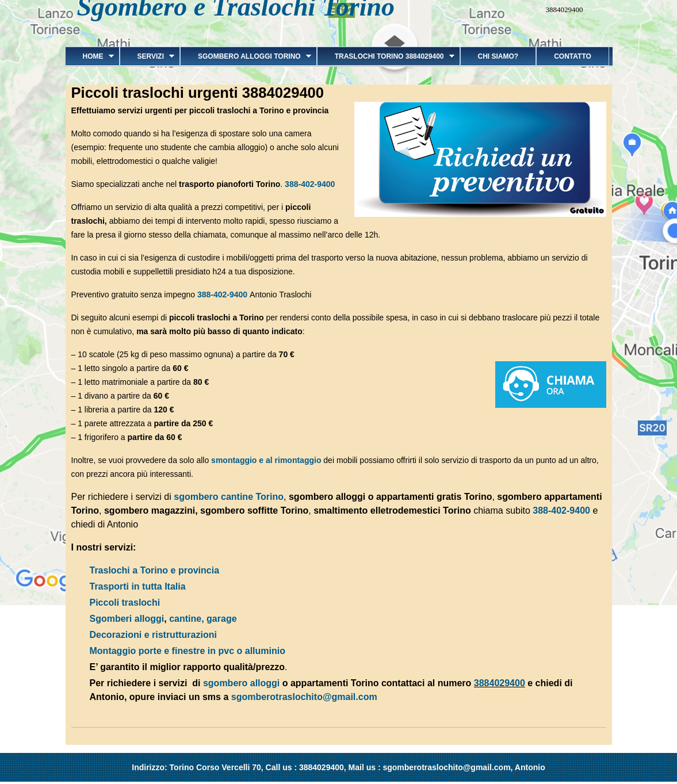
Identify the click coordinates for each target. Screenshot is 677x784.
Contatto (573, 56)
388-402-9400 (310, 184)
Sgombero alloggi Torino (246, 56)
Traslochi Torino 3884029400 (386, 56)
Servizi (147, 56)
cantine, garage (203, 619)
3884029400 (500, 683)
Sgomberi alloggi (127, 619)
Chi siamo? (498, 56)
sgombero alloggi (241, 683)
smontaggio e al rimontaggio (265, 460)
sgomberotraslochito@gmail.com (304, 697)
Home (89, 56)
